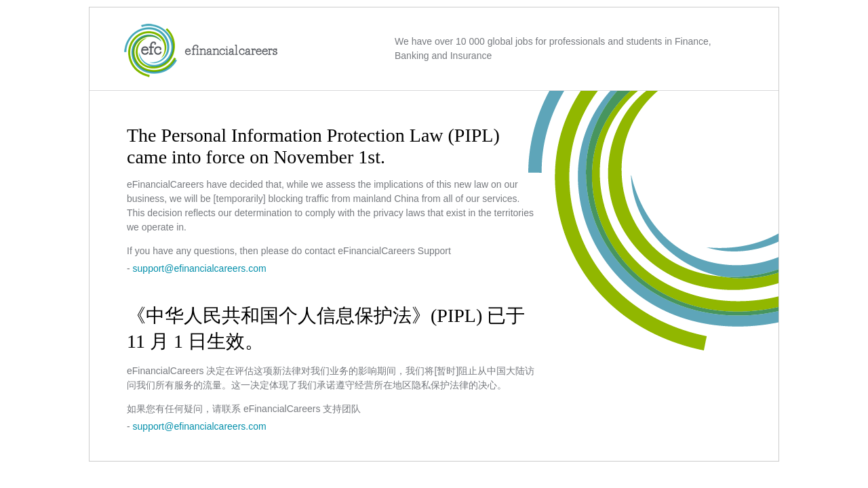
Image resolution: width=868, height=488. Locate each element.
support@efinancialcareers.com (200, 268)
